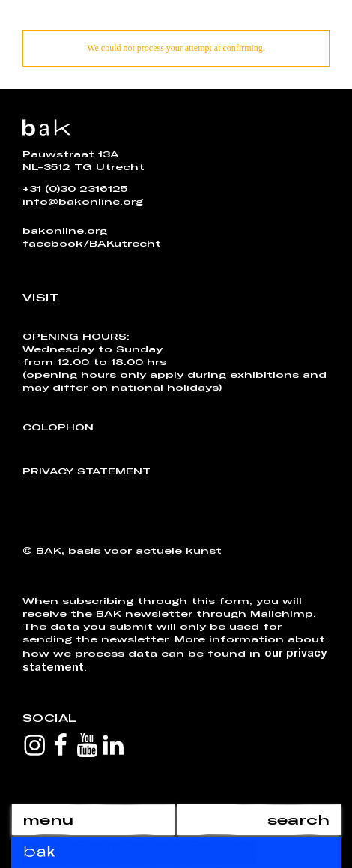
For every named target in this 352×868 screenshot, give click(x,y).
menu (48, 819)
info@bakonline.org (83, 201)
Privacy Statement (87, 471)
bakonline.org (65, 230)
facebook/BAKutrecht (92, 243)
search (298, 819)
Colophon (58, 427)
